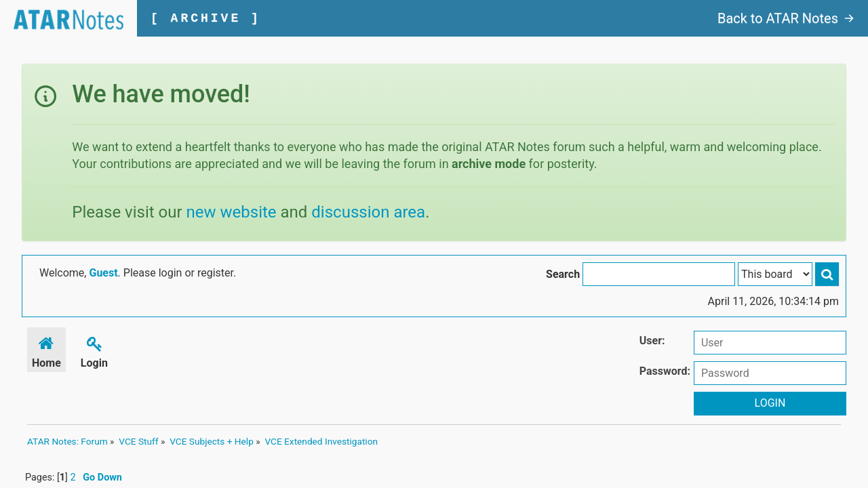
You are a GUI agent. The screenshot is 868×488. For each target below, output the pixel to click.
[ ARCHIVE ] (206, 18)
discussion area (368, 212)
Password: (665, 371)
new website (232, 212)
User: (652, 341)
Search (563, 274)
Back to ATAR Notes (786, 18)
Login (94, 350)
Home (46, 350)
